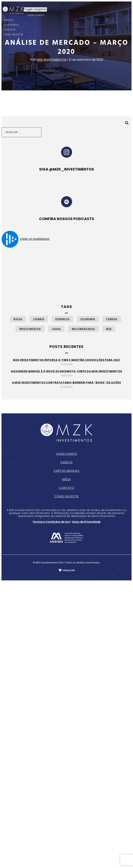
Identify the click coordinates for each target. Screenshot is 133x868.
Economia (88, 319)
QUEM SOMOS (36, 15)
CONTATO (10, 30)
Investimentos (30, 329)
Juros (56, 329)
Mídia (66, 479)
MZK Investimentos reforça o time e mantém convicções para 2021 (66, 360)
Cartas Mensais (66, 471)
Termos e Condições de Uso (51, 522)
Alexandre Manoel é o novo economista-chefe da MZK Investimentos (66, 371)
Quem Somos (67, 454)
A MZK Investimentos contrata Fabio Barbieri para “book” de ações (66, 382)
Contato (67, 488)
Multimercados (83, 329)
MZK (109, 329)
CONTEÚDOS (11, 25)
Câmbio (39, 319)
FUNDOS (9, 20)
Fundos (112, 319)
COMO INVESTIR (14, 34)
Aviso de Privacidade (86, 522)
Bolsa (18, 319)
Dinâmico (62, 319)
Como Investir (66, 496)
